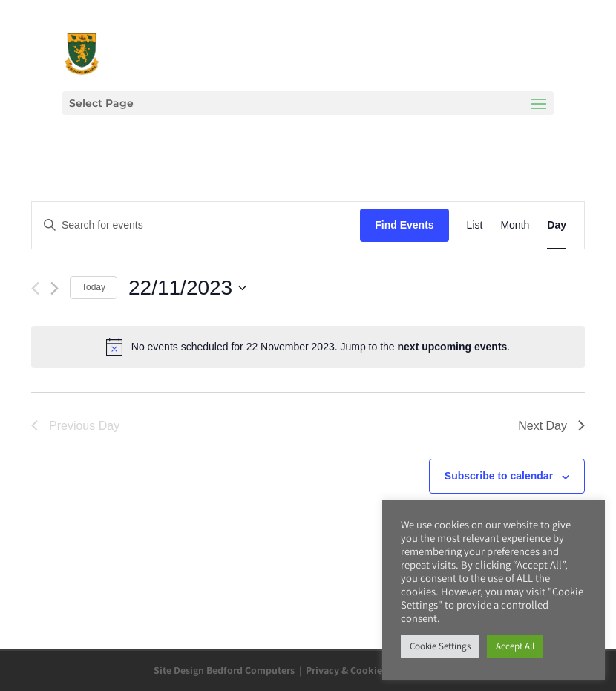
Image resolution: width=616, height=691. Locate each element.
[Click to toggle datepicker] (187, 288)
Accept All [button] (515, 646)
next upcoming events (453, 347)
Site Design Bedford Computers (224, 670)
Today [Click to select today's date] (94, 287)
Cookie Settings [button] (440, 646)
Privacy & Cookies (346, 670)
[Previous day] (35, 288)
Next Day (551, 426)
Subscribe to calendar (499, 476)
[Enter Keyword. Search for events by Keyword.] (196, 225)
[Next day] (55, 288)
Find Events (404, 225)
